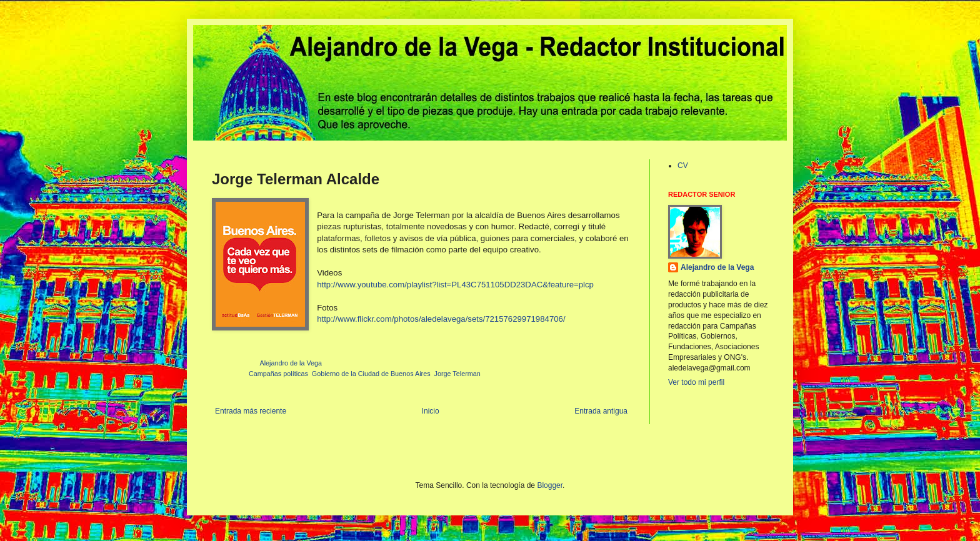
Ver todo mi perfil (696, 382)
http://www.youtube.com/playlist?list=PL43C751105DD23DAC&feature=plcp (455, 285)
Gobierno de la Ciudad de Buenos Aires (371, 374)
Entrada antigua (601, 411)
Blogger (550, 485)
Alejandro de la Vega (717, 267)
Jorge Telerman (457, 374)
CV (683, 166)
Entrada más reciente (251, 411)
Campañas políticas (278, 374)
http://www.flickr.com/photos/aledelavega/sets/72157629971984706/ (441, 319)
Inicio (431, 411)
